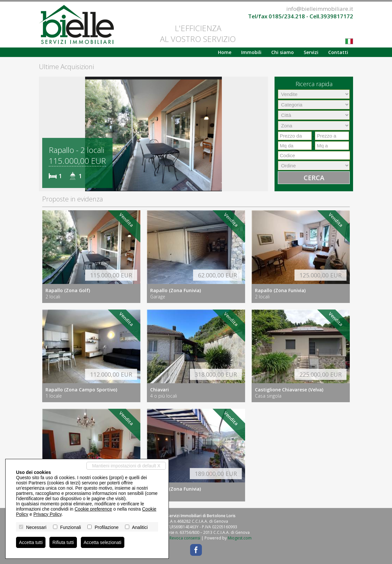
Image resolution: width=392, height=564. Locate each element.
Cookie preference (93, 509)
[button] (45, 134)
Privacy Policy (47, 514)
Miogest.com (240, 538)
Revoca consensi (185, 538)
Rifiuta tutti (63, 542)
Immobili (251, 52)
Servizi (311, 52)
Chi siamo (283, 52)
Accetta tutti (31, 542)
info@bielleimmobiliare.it (320, 9)
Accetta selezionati (103, 542)
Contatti (338, 52)
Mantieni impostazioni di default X (126, 466)
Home (225, 52)
